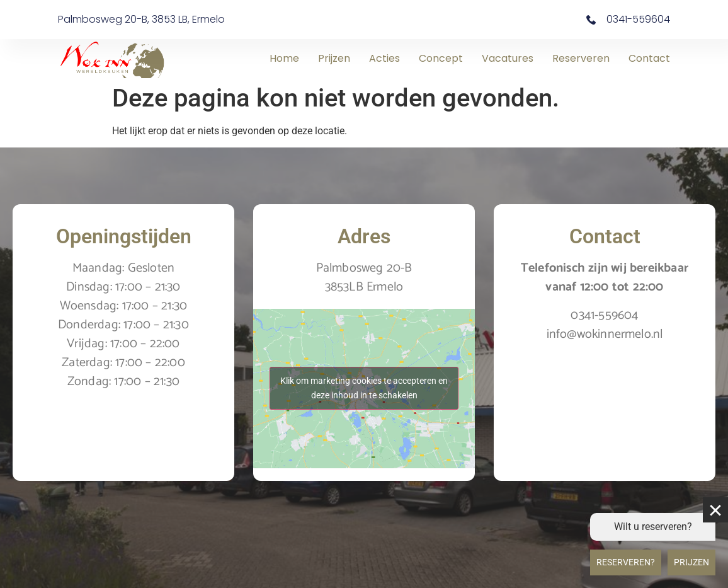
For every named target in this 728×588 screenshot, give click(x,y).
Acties (384, 58)
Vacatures (508, 58)
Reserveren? (626, 562)
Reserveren (581, 58)
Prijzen (334, 58)
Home (284, 58)
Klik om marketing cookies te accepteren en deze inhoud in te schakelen (364, 388)
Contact (649, 58)
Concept (441, 58)
